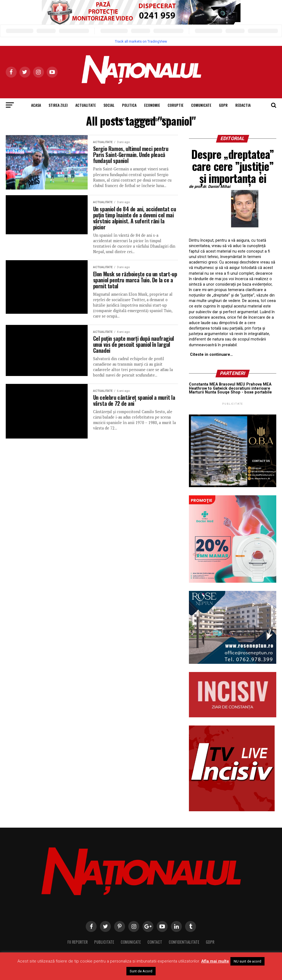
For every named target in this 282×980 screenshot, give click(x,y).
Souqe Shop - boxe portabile (245, 392)
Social (109, 105)
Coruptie (176, 105)
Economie (152, 105)
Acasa (36, 105)
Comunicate (201, 105)
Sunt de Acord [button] (141, 971)
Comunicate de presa (152, 119)
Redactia (243, 105)
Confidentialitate (184, 942)
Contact (119, 119)
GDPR (223, 105)
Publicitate (104, 942)
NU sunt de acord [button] (247, 961)
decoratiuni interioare (249, 388)
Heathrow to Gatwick (208, 388)
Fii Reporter (78, 942)
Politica (129, 105)
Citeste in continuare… (211, 355)
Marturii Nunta (203, 392)
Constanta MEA (203, 384)
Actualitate (86, 105)
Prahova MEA (259, 384)
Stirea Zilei (58, 105)
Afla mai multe (215, 961)
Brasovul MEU (232, 384)
